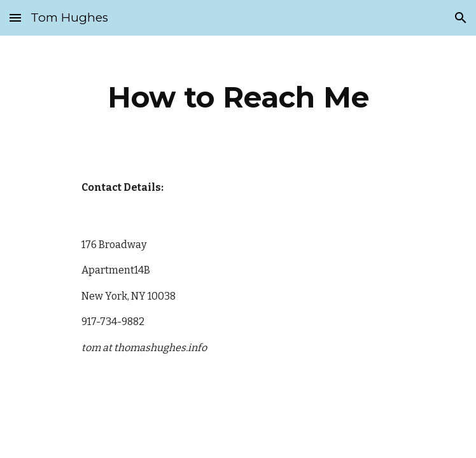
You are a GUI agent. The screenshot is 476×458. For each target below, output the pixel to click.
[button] (15, 17)
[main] (238, 97)
